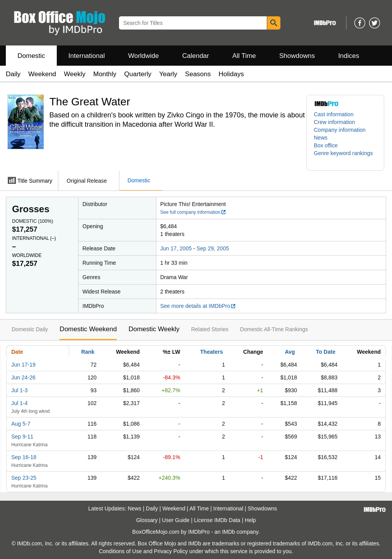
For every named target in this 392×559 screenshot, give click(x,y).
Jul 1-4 (19, 403)
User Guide (176, 520)
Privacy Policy (171, 551)
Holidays (231, 74)
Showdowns (297, 56)
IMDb (228, 532)
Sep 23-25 (24, 478)
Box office (326, 145)
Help (250, 520)
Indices (349, 56)
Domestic (31, 56)
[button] (345, 157)
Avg (290, 352)
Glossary (147, 520)
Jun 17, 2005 (176, 248)
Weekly (74, 74)
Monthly (105, 74)
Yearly (168, 74)
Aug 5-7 (21, 424)
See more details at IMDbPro (198, 306)
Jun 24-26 (23, 377)
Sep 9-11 (22, 437)
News (321, 138)
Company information (340, 130)
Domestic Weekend (88, 329)
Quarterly (138, 74)
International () (34, 238)
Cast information (334, 114)
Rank (88, 352)
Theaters (212, 352)
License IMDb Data (217, 520)
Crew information (334, 122)
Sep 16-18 (24, 457)
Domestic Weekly (154, 329)
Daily (13, 74)
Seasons (198, 74)
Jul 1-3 (19, 390)
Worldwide (143, 56)
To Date (325, 352)
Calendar (196, 56)
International (87, 56)
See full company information (193, 212)
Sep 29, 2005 (213, 248)
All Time (244, 56)
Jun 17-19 (23, 365)
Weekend (42, 74)
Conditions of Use (120, 551)
